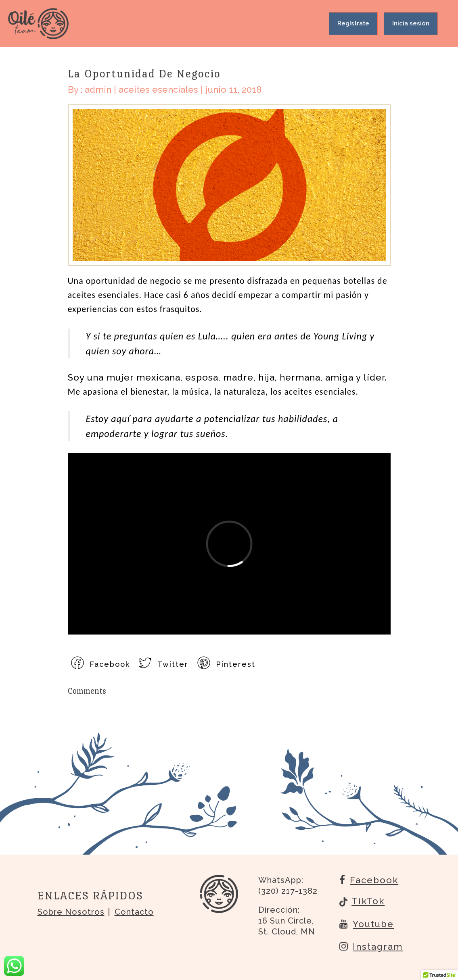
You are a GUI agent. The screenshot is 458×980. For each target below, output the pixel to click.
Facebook (369, 880)
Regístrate (353, 23)
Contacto (134, 912)
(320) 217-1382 (288, 891)
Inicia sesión (411, 23)
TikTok (362, 902)
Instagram (371, 946)
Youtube (367, 924)
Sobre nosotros (71, 912)
